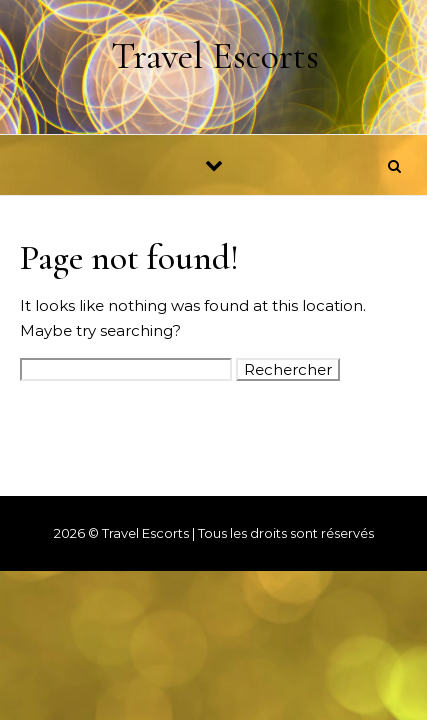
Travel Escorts (215, 56)
